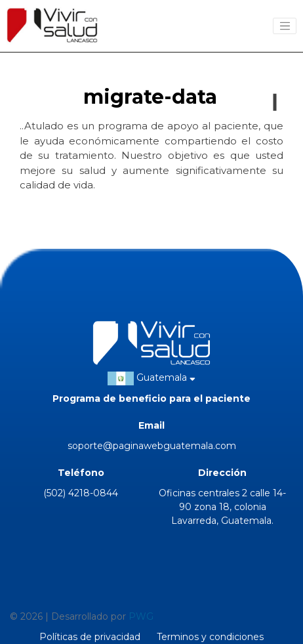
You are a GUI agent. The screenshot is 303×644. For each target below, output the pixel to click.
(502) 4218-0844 (81, 493)
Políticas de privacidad (90, 637)
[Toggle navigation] (285, 26)
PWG (141, 616)
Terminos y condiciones (210, 637)
